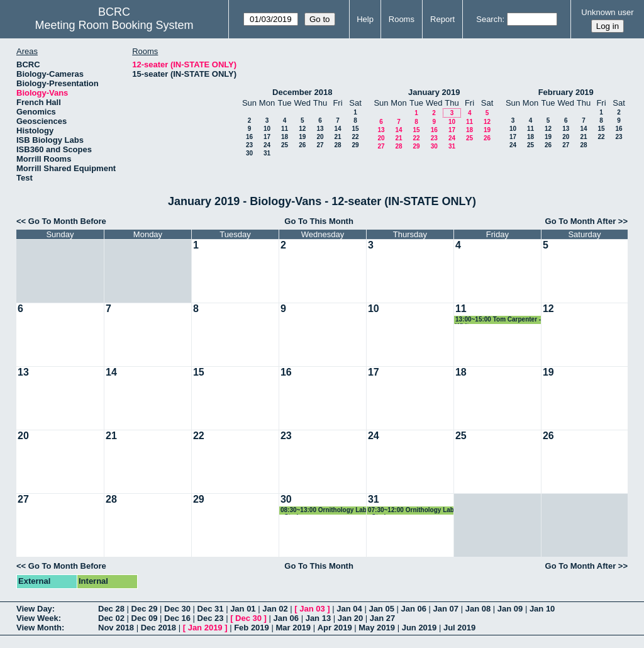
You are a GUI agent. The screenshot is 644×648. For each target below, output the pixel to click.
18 (285, 137)
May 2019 (377, 628)
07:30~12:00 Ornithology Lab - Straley (411, 511)
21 (337, 137)
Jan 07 (446, 609)
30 (249, 153)
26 (302, 145)
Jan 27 (382, 618)
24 (267, 145)
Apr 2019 (335, 628)
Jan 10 (542, 609)
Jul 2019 (459, 628)
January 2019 (434, 92)
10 (267, 129)
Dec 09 (145, 618)
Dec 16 (177, 618)
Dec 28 (111, 609)
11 (285, 129)
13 (320, 129)
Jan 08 (478, 609)
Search (489, 19)
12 (302, 129)
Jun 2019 (419, 628)
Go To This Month (319, 221)
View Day (34, 609)
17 (267, 137)
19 (302, 137)
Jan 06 (414, 609)
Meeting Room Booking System (114, 25)
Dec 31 (211, 609)
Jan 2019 (205, 628)
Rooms (402, 19)
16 (249, 137)
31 (267, 153)
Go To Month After (581, 221)
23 (249, 145)
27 (320, 145)
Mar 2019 (293, 628)
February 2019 (566, 92)
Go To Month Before (67, 221)
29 (355, 145)
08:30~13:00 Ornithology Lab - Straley (324, 511)
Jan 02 (275, 609)
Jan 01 (243, 609)
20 (320, 137)
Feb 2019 (252, 628)
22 (355, 137)
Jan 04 (349, 609)
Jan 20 (350, 618)
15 (355, 129)
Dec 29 (145, 609)
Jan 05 (381, 609)
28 (337, 145)
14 (337, 129)
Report (442, 19)
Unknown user (607, 12)
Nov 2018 (116, 628)
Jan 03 (312, 609)
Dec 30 (177, 609)
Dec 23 (211, 618)
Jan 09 (510, 609)
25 (285, 145)
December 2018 (302, 92)
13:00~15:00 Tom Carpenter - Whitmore (498, 320)
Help (365, 19)
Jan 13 (318, 618)
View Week (37, 618)
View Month (39, 628)
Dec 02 (111, 618)
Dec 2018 (158, 628)
